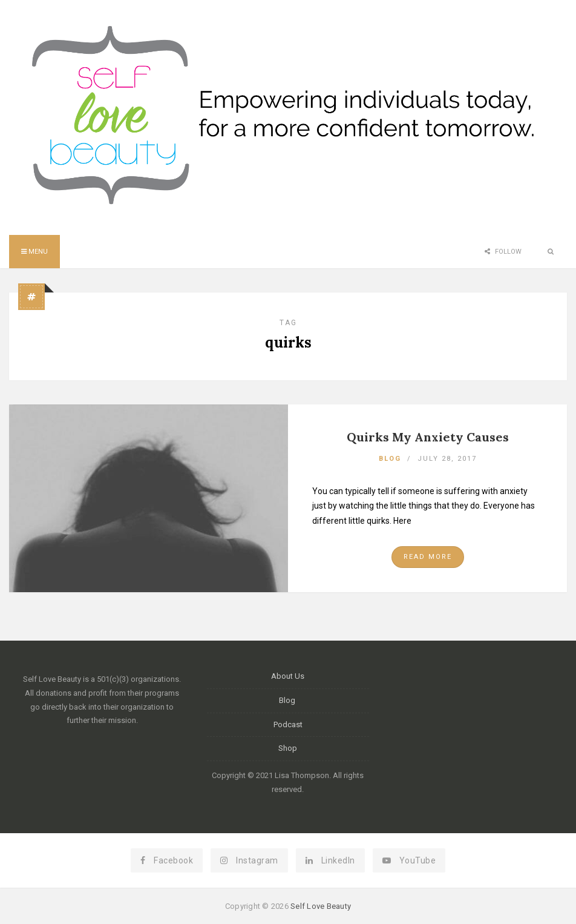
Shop (288, 748)
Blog (390, 459)
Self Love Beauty (321, 906)
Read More (428, 557)
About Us (288, 676)
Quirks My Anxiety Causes (428, 437)
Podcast (288, 724)
